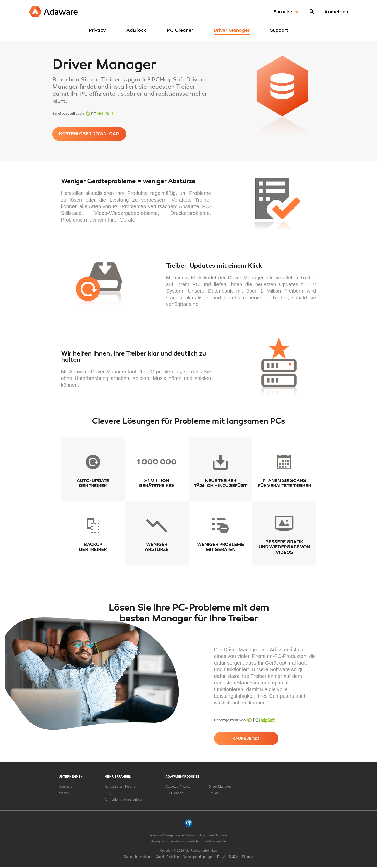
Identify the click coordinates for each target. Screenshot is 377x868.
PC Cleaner (180, 30)
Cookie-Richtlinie (167, 857)
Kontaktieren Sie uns (120, 787)
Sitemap (248, 857)
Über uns (66, 787)
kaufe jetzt (247, 739)
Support (279, 30)
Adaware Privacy (178, 787)
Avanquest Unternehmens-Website (175, 842)
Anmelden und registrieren (124, 800)
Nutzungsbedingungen (198, 857)
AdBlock (136, 30)
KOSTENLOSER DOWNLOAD (92, 134)
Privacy (97, 30)
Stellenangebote (215, 842)
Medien (64, 793)
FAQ (108, 793)
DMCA (233, 857)
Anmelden (336, 12)
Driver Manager (232, 30)
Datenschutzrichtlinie (138, 857)
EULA (221, 857)
